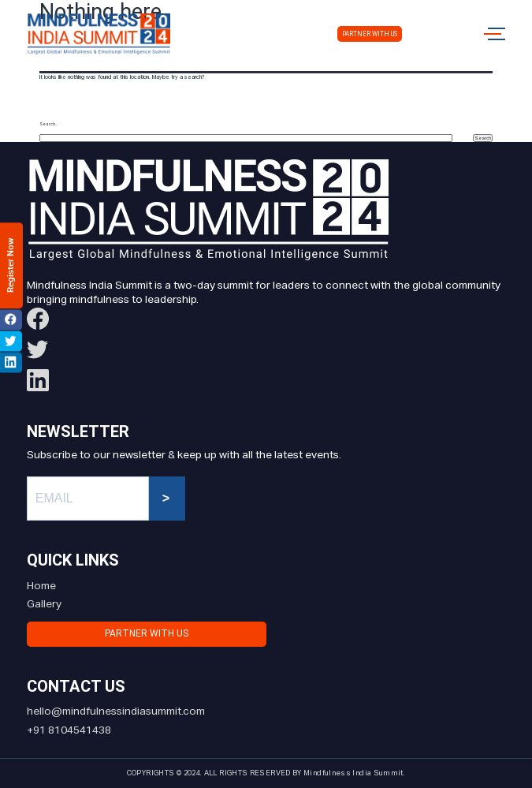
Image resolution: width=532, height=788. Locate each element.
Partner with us (370, 34)
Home (41, 586)
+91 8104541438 (69, 730)
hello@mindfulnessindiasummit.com (116, 711)
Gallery (44, 604)
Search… (48, 124)
